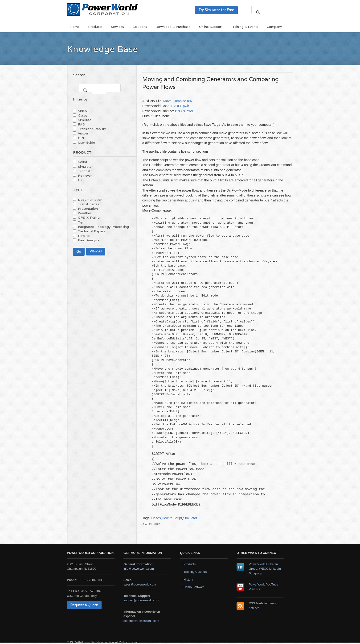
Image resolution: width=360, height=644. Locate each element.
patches (254, 608)
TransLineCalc (89, 204)
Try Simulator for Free (216, 10)
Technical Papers (92, 231)
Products (95, 27)
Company (274, 27)
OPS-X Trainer (89, 217)
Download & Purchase (173, 27)
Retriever (85, 176)
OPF (82, 138)
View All (96, 251)
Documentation (90, 200)
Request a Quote (84, 605)
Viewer (83, 133)
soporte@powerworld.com (141, 621)
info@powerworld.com (139, 569)
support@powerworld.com (141, 600)
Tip (81, 222)
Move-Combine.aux (178, 101)
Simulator (190, 518)
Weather (85, 213)
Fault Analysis (89, 240)
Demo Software (194, 587)
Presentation (88, 209)
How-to (167, 518)
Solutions (140, 27)
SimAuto (85, 120)
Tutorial (84, 171)
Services (117, 27)
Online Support (211, 27)
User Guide (86, 142)
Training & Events (245, 27)
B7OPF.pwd (184, 111)
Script (178, 518)
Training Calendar (196, 572)
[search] (272, 12)
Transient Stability (92, 129)
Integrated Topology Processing (103, 227)
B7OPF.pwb (180, 106)
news (272, 603)
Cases (156, 518)
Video (82, 111)
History (188, 579)
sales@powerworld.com (140, 584)
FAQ (82, 124)
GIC (81, 180)
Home (75, 27)
